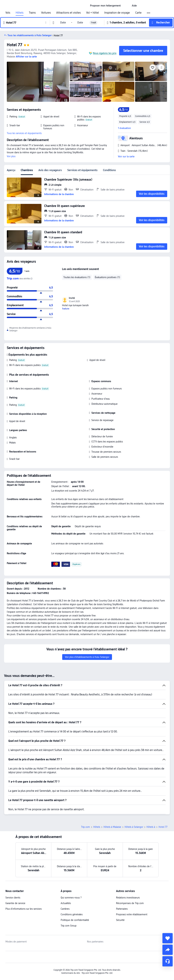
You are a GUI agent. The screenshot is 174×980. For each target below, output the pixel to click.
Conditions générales (72, 914)
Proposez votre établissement (132, 914)
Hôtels (20, 13)
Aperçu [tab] (11, 170)
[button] (126, 6)
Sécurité (120, 920)
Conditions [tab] (109, 170)
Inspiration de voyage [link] (117, 13)
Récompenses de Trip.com (130, 903)
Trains (32, 13)
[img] (38, 82)
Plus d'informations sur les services (24, 909)
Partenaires (122, 909)
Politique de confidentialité (75, 920)
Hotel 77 (15, 45)
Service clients (13, 898)
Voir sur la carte (126, 156)
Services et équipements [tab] (82, 170)
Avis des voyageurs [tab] (50, 170)
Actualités (66, 903)
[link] (105, 6)
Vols (8, 13)
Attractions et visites (68, 13)
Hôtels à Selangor (134, 827)
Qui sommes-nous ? (71, 898)
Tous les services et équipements (24, 133)
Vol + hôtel (93, 13)
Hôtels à (151, 827)
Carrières (65, 909)
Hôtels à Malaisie (112, 827)
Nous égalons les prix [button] (105, 53)
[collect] (168, 938)
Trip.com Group (69, 926)
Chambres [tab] (27, 170)
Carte (138, 13)
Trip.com (85, 827)
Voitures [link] (46, 13)
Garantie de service (15, 903)
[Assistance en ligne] (168, 961)
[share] (168, 950)
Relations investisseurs (128, 898)
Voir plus (11, 156)
